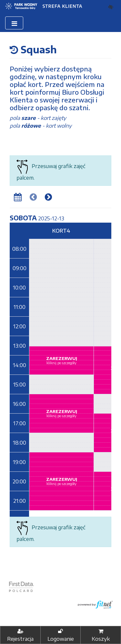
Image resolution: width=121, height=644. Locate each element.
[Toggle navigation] (14, 23)
